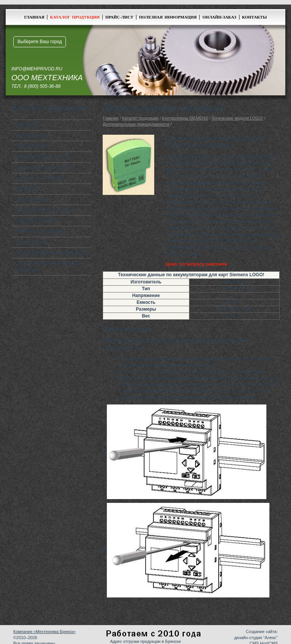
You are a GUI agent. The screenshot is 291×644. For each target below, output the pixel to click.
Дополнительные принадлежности (136, 124)
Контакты (255, 17)
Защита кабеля (31, 242)
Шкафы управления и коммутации (51, 253)
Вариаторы (27, 189)
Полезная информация (168, 17)
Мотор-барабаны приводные (45, 210)
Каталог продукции (75, 17)
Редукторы (27, 125)
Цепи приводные (33, 199)
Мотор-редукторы (34, 146)
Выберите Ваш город (40, 42)
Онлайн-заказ (219, 17)
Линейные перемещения (41, 231)
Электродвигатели (34, 135)
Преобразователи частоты (43, 157)
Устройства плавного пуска (44, 168)
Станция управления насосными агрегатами (50, 267)
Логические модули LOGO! (237, 118)
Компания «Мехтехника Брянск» (44, 632)
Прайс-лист (119, 17)
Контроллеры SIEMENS (40, 178)
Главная (34, 17)
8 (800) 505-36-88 (42, 86)
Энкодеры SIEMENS (37, 221)
